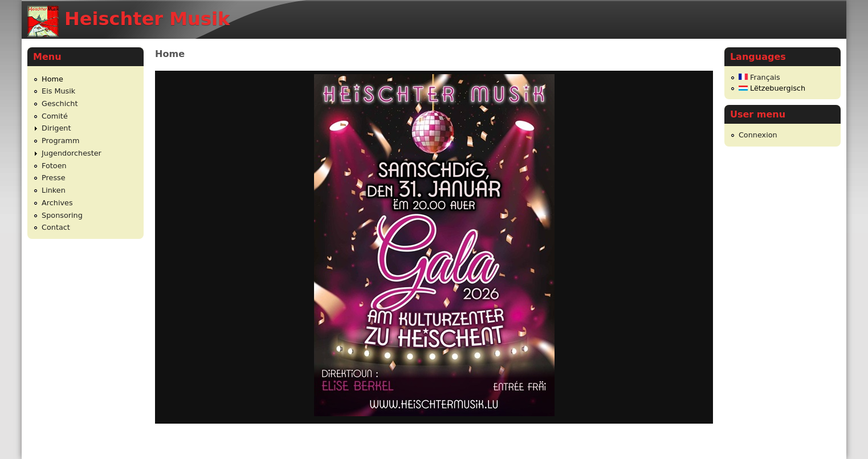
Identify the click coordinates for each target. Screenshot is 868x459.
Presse (54, 178)
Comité (55, 116)
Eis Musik (58, 91)
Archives (57, 203)
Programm (60, 141)
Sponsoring (62, 215)
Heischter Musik (147, 19)
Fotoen (54, 166)
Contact (56, 227)
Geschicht (60, 103)
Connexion (758, 135)
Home (52, 79)
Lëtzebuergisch (772, 88)
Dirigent (56, 128)
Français (759, 77)
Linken (54, 190)
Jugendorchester (72, 153)
